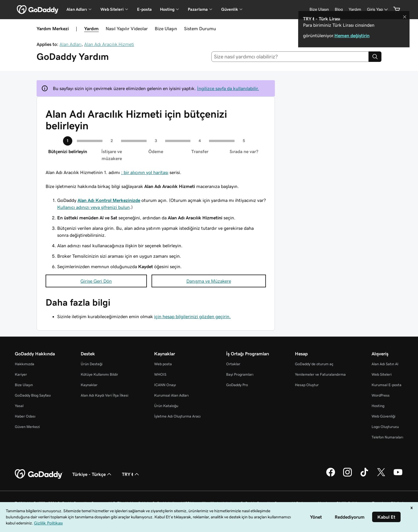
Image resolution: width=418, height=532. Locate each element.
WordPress (381, 395)
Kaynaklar (89, 385)
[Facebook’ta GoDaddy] (331, 476)
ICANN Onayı (165, 385)
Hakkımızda (25, 364)
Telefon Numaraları (387, 437)
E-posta (144, 9)
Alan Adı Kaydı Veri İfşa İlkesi (105, 395)
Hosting (378, 406)
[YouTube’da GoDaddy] (398, 476)
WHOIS (160, 374)
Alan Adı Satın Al (385, 364)
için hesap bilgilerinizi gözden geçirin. (192, 316)
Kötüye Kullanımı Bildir (99, 374)
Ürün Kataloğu (166, 406)
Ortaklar (233, 364)
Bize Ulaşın (166, 28)
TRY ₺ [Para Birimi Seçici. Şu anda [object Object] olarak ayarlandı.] (131, 474)
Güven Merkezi (27, 427)
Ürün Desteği (92, 364)
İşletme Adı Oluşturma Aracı (177, 416)
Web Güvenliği (383, 416)
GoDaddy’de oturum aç (314, 364)
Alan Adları (71, 44)
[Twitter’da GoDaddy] (381, 476)
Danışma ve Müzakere (209, 281)
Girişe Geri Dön (96, 281)
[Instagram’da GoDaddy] (347, 476)
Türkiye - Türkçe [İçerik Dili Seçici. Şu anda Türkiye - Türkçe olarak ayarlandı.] (92, 474)
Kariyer (21, 374)
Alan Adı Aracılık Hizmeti (109, 44)
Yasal (19, 406)
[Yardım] (355, 9)
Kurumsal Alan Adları (171, 395)
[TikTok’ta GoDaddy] (364, 476)
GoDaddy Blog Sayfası (33, 395)
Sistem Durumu (200, 28)
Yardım (91, 28)
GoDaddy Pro (237, 385)
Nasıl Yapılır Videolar (127, 28)
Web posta (163, 364)
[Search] (375, 57)
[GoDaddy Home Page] (39, 474)
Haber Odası (25, 416)
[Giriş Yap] (378, 9)
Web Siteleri (382, 374)
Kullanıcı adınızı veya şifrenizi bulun (93, 207)
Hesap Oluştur (307, 385)
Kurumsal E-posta (387, 385)
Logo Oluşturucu (385, 427)
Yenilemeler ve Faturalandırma (320, 374)
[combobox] (290, 57)
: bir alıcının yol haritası (145, 172)
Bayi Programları (240, 374)
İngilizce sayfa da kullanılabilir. (228, 88)
